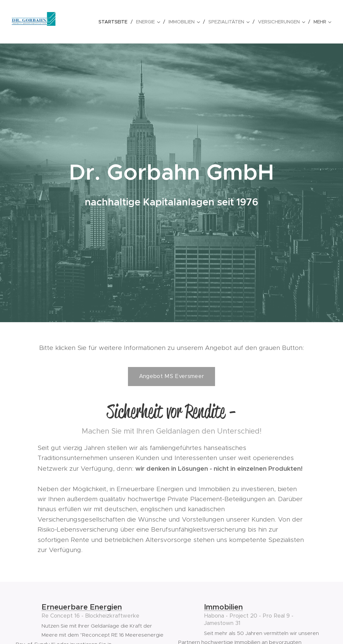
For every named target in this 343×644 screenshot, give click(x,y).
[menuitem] (115, 22)
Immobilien (223, 607)
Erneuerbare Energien (82, 607)
